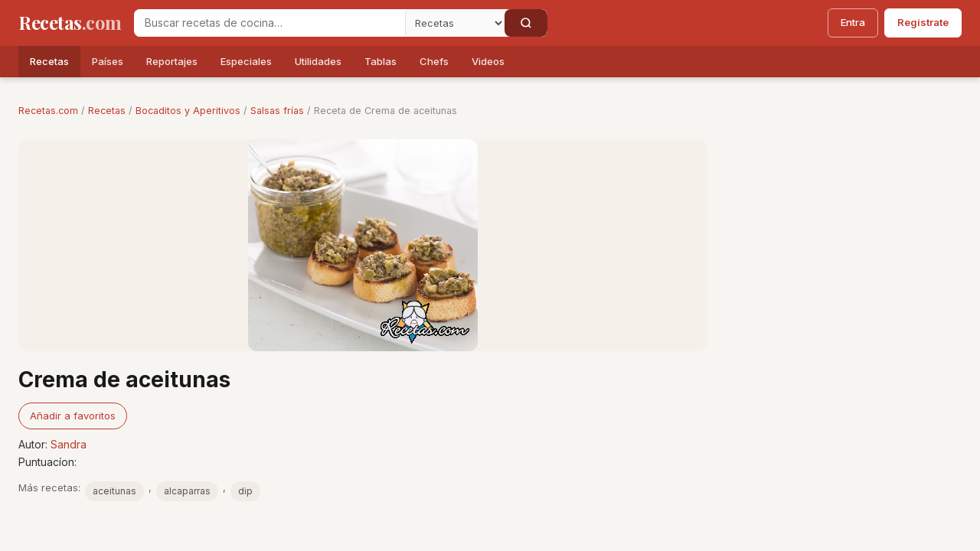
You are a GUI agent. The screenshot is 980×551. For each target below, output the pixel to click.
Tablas (381, 61)
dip (245, 491)
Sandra (69, 444)
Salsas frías (277, 111)
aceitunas (114, 491)
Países (108, 61)
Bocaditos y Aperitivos (188, 111)
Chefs (434, 61)
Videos (488, 61)
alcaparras (187, 491)
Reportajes (172, 61)
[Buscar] (526, 23)
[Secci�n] (455, 23)
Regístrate (923, 22)
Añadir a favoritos (73, 416)
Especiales (246, 61)
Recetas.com (48, 111)
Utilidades (318, 61)
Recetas (49, 61)
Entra (853, 22)
